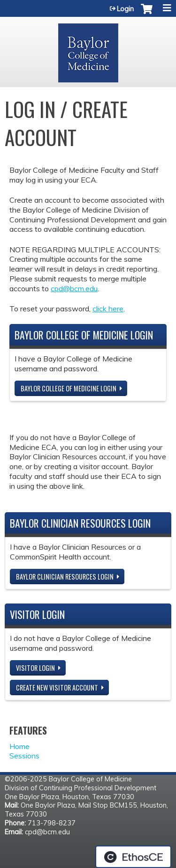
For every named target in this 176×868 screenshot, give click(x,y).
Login (125, 9)
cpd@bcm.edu (74, 288)
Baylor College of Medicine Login (69, 388)
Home (19, 746)
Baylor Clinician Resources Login (65, 577)
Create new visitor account (57, 688)
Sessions (24, 756)
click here (108, 309)
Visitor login (35, 668)
